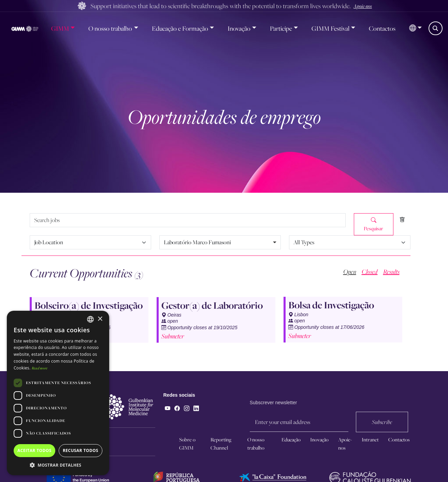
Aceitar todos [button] (34, 450)
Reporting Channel (221, 444)
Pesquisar (373, 224)
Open (350, 272)
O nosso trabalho (110, 28)
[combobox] (220, 242)
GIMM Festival (330, 28)
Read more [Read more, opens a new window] (40, 368)
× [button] (100, 319)
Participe (281, 28)
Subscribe (382, 433)
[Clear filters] (402, 220)
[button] (415, 28)
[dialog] (58, 393)
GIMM (60, 28)
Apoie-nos (363, 6)
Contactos (382, 28)
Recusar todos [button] (81, 450)
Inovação (239, 28)
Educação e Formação (180, 28)
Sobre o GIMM (187, 444)
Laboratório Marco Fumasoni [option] (197, 242)
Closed (370, 272)
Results (391, 272)
